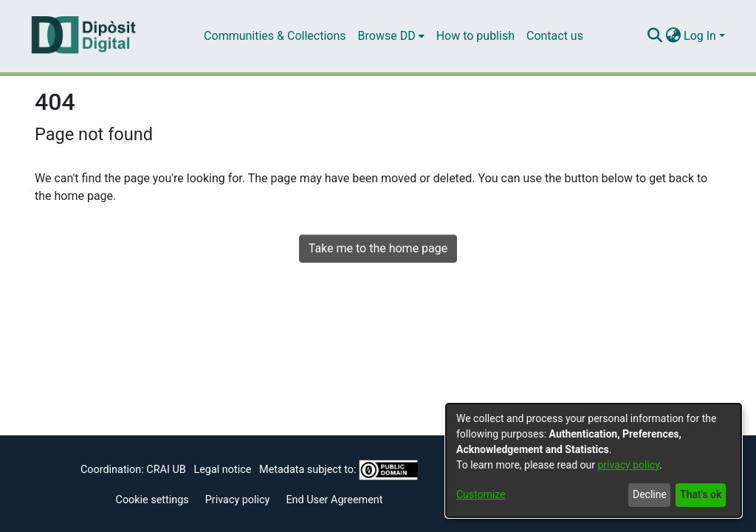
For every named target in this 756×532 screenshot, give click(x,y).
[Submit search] (654, 36)
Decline (650, 494)
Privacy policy (238, 500)
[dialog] (594, 460)
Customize (481, 494)
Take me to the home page (378, 248)
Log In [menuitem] (700, 36)
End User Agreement (334, 500)
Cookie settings (152, 500)
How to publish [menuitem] (475, 36)
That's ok (701, 494)
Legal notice (222, 470)
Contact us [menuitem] (555, 36)
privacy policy (628, 465)
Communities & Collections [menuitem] (275, 36)
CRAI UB (166, 470)
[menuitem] (391, 36)
